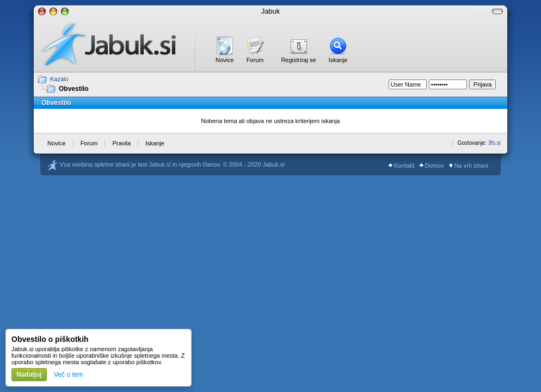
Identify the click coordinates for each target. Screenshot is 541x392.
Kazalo (59, 79)
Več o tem (68, 375)
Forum (255, 60)
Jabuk (271, 11)
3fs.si (494, 143)
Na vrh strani (469, 166)
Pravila (121, 143)
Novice (225, 60)
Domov (432, 166)
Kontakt (401, 166)
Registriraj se (298, 60)
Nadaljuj (29, 375)
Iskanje (338, 60)
